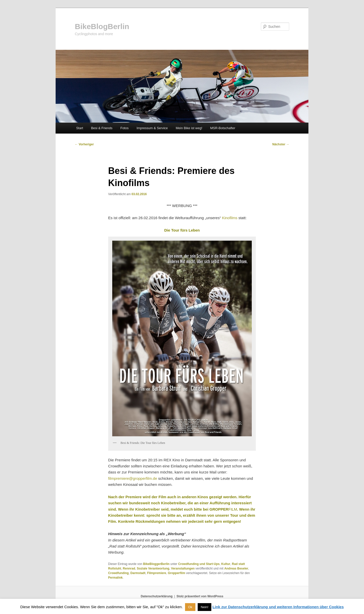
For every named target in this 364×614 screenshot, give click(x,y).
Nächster (281, 144)
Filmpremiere (157, 573)
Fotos (124, 128)
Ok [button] (190, 607)
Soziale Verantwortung (153, 568)
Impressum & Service (152, 128)
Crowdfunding (118, 573)
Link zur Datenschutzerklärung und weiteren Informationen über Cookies (278, 607)
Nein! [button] (204, 607)
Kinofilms (230, 218)
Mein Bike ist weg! (189, 128)
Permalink (115, 578)
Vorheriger (84, 144)
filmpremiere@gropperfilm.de (133, 478)
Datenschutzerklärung (157, 596)
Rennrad (129, 568)
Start (79, 128)
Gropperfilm (177, 573)
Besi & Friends (102, 128)
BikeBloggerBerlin (156, 564)
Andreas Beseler (236, 568)
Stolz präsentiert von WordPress (200, 596)
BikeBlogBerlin (102, 26)
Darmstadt (138, 573)
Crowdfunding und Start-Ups (199, 564)
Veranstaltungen (183, 568)
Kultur (226, 564)
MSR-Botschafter (223, 128)
